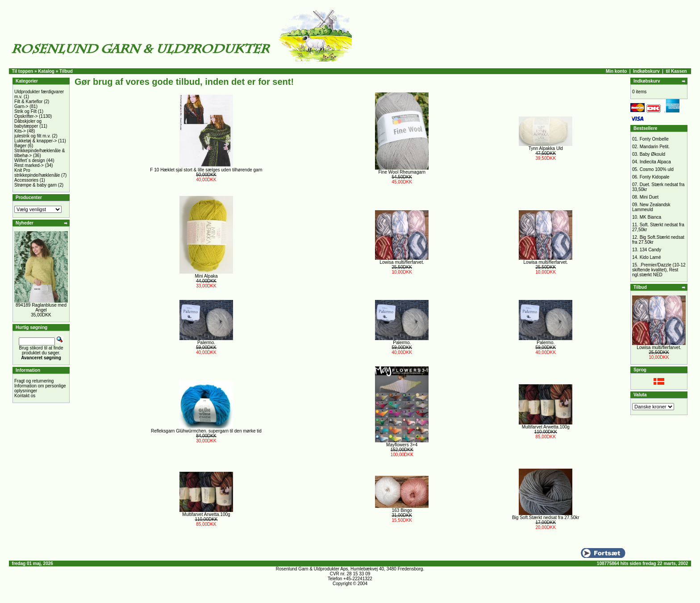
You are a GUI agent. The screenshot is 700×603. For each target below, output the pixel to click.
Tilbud (66, 71)
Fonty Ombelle (654, 139)
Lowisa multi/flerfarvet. (402, 262)
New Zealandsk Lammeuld (651, 207)
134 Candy (650, 250)
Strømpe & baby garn (35, 185)
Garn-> (21, 106)
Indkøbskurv (646, 71)
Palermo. (206, 343)
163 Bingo (402, 510)
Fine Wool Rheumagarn (402, 172)
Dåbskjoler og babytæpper (28, 124)
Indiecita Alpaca (655, 162)
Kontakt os (25, 396)
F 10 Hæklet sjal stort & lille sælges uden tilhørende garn (206, 170)
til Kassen (676, 71)
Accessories (26, 180)
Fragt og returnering (34, 381)
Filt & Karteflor (28, 102)
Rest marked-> (29, 165)
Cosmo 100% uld (657, 169)
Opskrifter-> (26, 116)
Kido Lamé (650, 257)
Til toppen (23, 71)
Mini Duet (649, 197)
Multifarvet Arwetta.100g (546, 427)
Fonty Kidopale (655, 177)
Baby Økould (652, 154)
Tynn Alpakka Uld (546, 148)
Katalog (46, 71)
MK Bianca (650, 217)
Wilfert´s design (30, 160)
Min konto (616, 71)
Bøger (20, 146)
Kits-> (20, 131)
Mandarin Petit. (655, 147)
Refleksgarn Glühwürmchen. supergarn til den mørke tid (206, 431)
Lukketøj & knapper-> (35, 141)
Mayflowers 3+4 (402, 445)
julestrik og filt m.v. (33, 136)
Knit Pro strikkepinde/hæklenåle (37, 173)
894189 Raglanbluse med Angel (41, 308)
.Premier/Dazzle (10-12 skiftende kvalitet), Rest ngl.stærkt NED (659, 270)
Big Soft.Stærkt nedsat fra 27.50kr (546, 518)
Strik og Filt (25, 111)
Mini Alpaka (206, 276)
